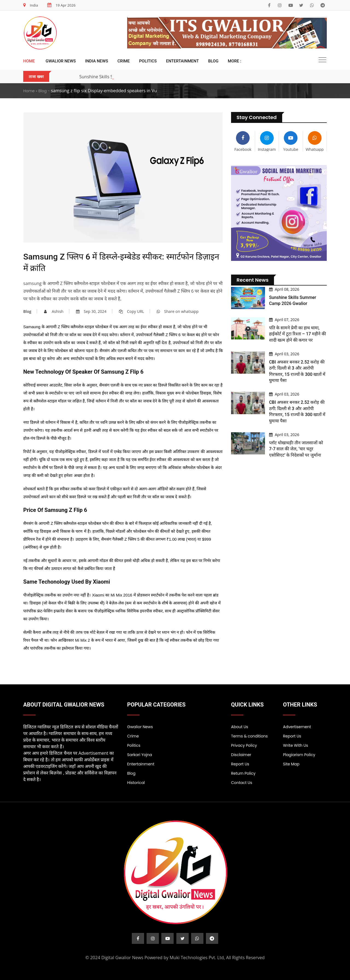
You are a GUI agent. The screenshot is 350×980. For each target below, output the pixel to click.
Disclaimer (241, 755)
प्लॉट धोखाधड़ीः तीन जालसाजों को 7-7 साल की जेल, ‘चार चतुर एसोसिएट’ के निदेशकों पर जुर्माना (296, 449)
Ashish (54, 311)
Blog (213, 61)
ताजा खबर (36, 77)
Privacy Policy (244, 745)
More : (234, 61)
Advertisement (297, 727)
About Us (240, 727)
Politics (148, 61)
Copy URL (132, 311)
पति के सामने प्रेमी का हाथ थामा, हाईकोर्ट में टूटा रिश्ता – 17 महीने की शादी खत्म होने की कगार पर (298, 334)
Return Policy (243, 773)
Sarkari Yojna (140, 755)
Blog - (44, 91)
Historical (136, 783)
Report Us (240, 764)
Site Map (291, 764)
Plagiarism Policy (299, 755)
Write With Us (296, 745)
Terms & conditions (249, 736)
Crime (124, 61)
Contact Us (242, 783)
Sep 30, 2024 (91, 311)
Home (29, 61)
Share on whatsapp (178, 311)
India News (97, 61)
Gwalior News (61, 61)
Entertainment (182, 61)
